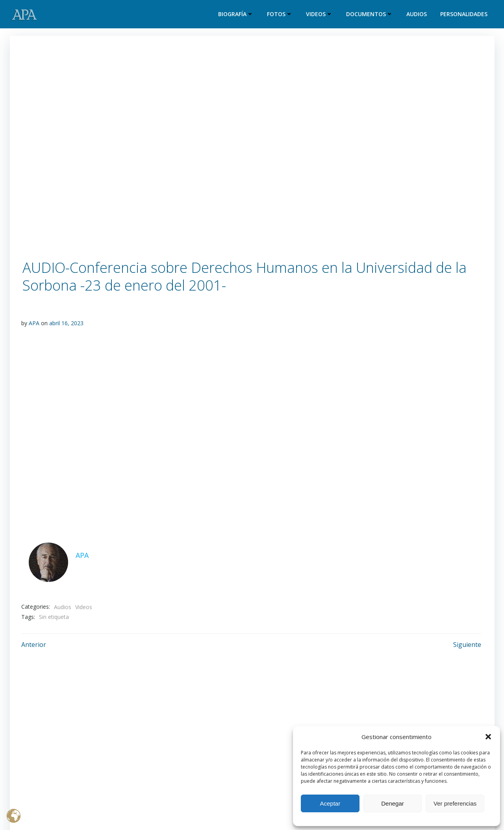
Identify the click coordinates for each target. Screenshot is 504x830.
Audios (417, 14)
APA (34, 323)
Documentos (370, 14)
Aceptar (330, 803)
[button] (488, 737)
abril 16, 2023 (66, 323)
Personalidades (464, 14)
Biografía (236, 14)
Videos (320, 14)
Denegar (393, 803)
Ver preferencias (455, 803)
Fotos (280, 14)
